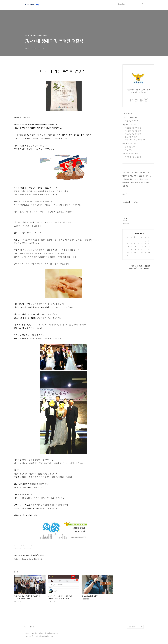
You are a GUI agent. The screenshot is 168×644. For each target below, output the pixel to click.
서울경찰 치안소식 (133, 134)
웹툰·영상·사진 (129, 143)
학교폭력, (142, 182)
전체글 (127, 113)
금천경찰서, (147, 176)
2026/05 (138, 233)
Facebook (126, 202)
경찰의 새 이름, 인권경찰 (135, 140)
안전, (128, 173)
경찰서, (136, 176)
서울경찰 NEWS (130, 117)
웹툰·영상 (130, 147)
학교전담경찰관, (128, 176)
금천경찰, (126, 186)
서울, (147, 179)
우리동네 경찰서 (130, 154)
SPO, (133, 173)
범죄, (124, 173)
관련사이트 (132, 627)
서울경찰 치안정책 (133, 128)
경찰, (148, 182)
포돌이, (136, 179)
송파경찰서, (126, 182)
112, (141, 176)
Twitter (135, 202)
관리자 (32, 627)
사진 (129, 150)
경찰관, (142, 179)
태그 (26, 627)
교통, (137, 182)
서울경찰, (143, 173)
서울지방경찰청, (128, 179)
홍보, (133, 182)
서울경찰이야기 (130, 125)
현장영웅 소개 (132, 137)
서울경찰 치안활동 (133, 131)
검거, (148, 173)
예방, (137, 173)
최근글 (125, 194)
